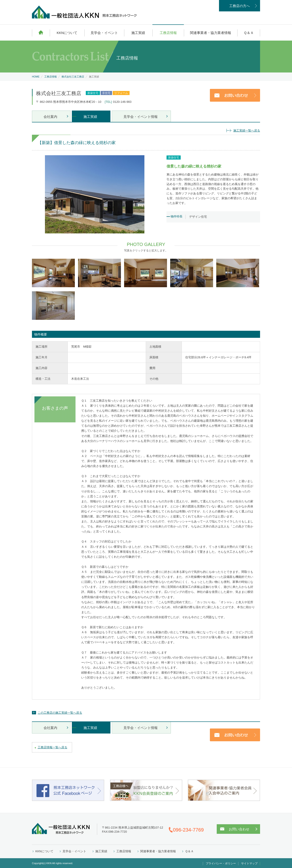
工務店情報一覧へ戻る (52, 747)
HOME (41, 32)
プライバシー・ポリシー (221, 863)
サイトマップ (249, 863)
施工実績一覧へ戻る (247, 130)
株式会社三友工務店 (73, 77)
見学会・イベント (104, 33)
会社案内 (50, 117)
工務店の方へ (240, 6)
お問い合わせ (239, 829)
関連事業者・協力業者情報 (211, 33)
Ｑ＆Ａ (249, 33)
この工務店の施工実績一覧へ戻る (60, 713)
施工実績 (138, 33)
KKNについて (67, 33)
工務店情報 (168, 33)
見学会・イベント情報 (141, 117)
